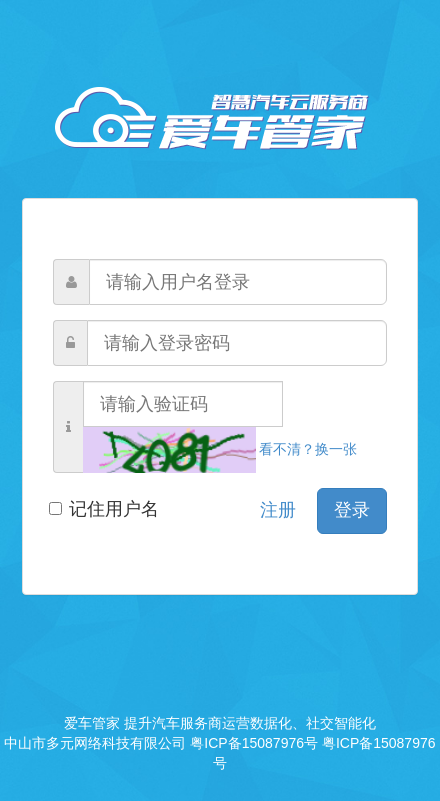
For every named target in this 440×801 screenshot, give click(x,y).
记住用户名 (106, 509)
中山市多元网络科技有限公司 (95, 743)
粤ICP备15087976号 (254, 743)
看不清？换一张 (220, 449)
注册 (278, 510)
